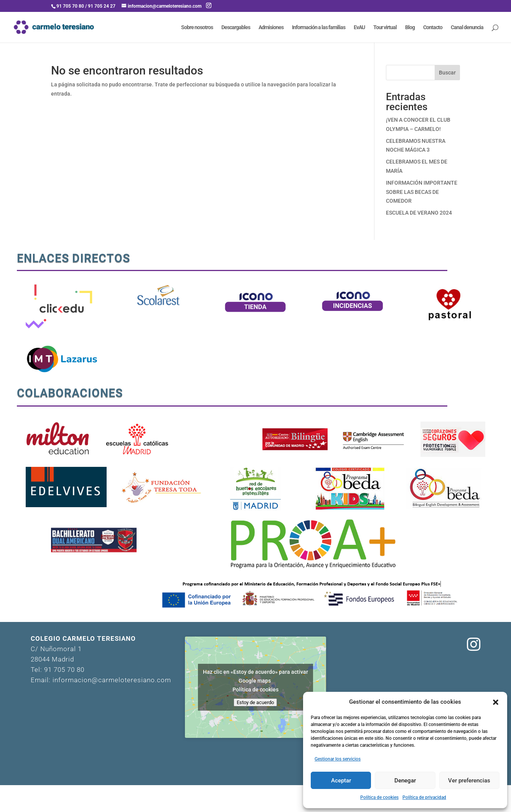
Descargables (236, 27)
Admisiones (271, 27)
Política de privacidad (424, 797)
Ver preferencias (469, 781)
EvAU (359, 27)
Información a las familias (319, 27)
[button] (496, 702)
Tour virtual (385, 27)
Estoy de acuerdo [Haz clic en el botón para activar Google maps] (255, 702)
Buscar (447, 73)
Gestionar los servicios (338, 759)
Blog (410, 27)
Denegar (405, 781)
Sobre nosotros (197, 27)
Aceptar (341, 781)
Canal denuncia (467, 27)
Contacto (433, 27)
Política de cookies (379, 797)
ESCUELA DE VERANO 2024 (419, 213)
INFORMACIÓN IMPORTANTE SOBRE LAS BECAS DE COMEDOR (422, 192)
